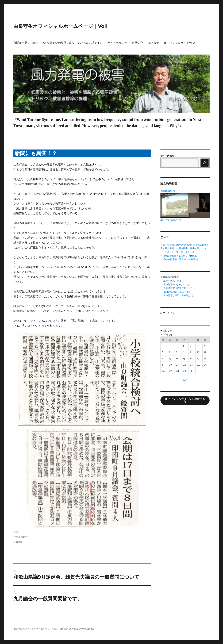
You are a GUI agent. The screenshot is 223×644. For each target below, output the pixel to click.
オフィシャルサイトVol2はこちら (185, 400)
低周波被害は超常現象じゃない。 (180, 288)
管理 (16, 532)
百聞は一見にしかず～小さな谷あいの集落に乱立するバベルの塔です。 (58, 43)
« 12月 (184, 380)
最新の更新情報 (171, 277)
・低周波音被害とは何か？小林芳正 (179, 256)
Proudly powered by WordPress (77, 629)
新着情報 (18, 542)
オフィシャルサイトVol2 (179, 43)
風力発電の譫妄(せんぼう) (177, 284)
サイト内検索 (167, 156)
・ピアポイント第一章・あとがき (177, 252)
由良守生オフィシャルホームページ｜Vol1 (61, 26)
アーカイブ (169, 313)
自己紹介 (137, 43)
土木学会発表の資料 (171, 220)
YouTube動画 (168, 191)
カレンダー (169, 331)
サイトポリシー (117, 43)
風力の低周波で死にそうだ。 (178, 292)
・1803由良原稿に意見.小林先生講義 (179, 259)
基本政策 (153, 43)
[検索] (205, 163)
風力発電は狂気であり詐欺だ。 (179, 295)
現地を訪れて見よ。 (174, 281)
